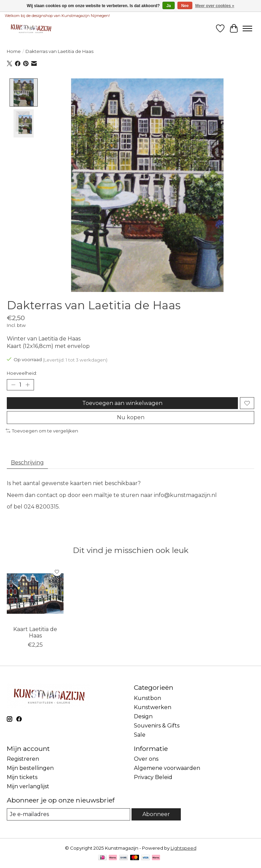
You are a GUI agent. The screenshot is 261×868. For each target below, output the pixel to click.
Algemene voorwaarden (167, 768)
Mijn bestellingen (30, 768)
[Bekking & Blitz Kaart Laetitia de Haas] (35, 594)
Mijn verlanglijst (28, 786)
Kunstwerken (153, 707)
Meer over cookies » (215, 6)
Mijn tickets (22, 777)
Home (14, 51)
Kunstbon (147, 698)
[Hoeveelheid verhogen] (28, 385)
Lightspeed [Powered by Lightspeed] (184, 848)
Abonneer (156, 814)
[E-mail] (68, 814)
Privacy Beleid (153, 777)
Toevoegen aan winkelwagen (122, 403)
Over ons (146, 759)
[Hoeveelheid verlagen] (13, 385)
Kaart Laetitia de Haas (35, 632)
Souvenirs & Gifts (157, 726)
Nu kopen (131, 417)
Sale (140, 735)
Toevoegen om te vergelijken (42, 430)
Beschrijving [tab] (27, 463)
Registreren (23, 759)
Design (143, 716)
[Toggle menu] (247, 29)
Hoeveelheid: (22, 373)
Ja (168, 6)
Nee (185, 6)
